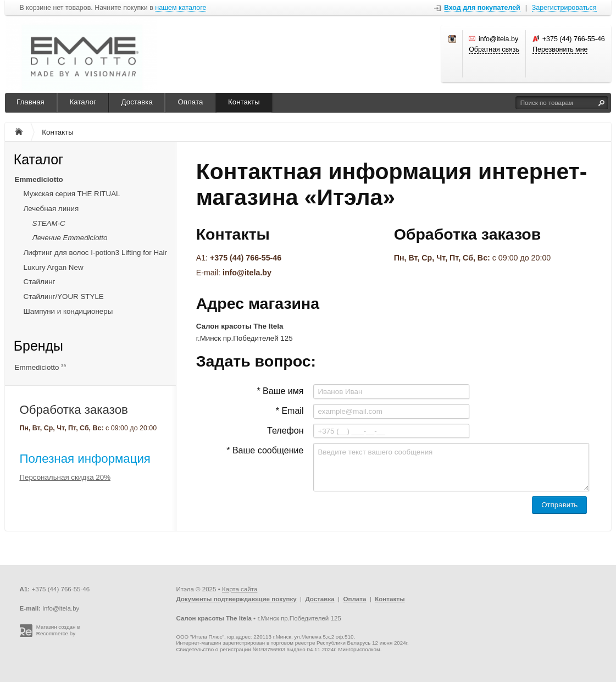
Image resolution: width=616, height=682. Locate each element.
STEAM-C (49, 223)
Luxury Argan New (54, 267)
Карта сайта (240, 589)
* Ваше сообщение (265, 450)
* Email (290, 411)
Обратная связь (494, 49)
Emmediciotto (39, 179)
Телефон (285, 431)
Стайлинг (40, 282)
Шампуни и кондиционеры (68, 311)
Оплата (190, 102)
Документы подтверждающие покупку (236, 599)
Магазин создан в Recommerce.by (58, 630)
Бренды (38, 346)
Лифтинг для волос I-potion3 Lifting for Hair (95, 253)
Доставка (137, 102)
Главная (30, 102)
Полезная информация (85, 459)
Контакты (244, 102)
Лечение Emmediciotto (70, 238)
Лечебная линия (51, 209)
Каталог (83, 102)
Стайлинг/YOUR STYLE (64, 296)
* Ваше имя (280, 391)
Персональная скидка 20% (65, 477)
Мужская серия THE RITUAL (72, 194)
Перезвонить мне (560, 49)
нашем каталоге (181, 8)
